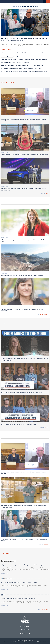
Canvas (44, 642)
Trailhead (39, 642)
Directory (18, 642)
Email (34, 642)
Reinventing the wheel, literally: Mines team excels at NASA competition (25, 155)
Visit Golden (24, 642)
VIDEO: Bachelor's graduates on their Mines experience (19, 425)
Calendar (13, 642)
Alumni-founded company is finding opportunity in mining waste (22, 276)
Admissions (7, 642)
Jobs (30, 642)
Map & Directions (25, 629)
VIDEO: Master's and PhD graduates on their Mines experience (22, 393)
